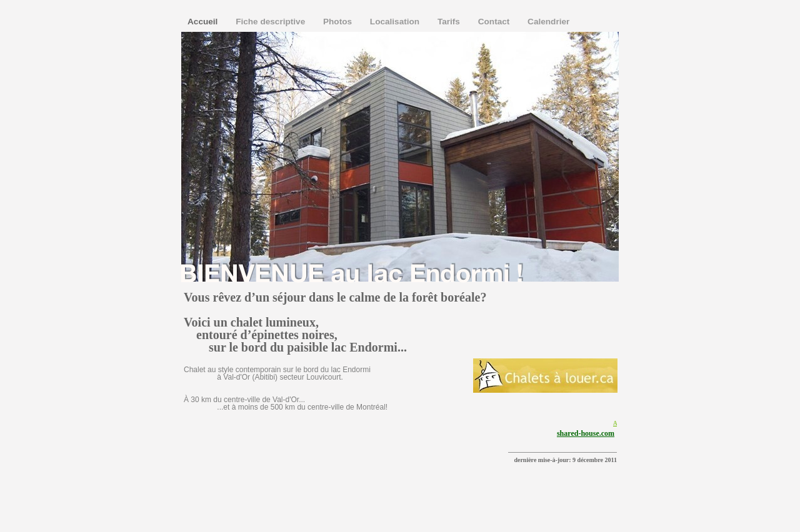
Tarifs (450, 22)
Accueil (204, 22)
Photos (339, 22)
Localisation (396, 22)
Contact (495, 22)
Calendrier (548, 22)
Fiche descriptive (272, 22)
